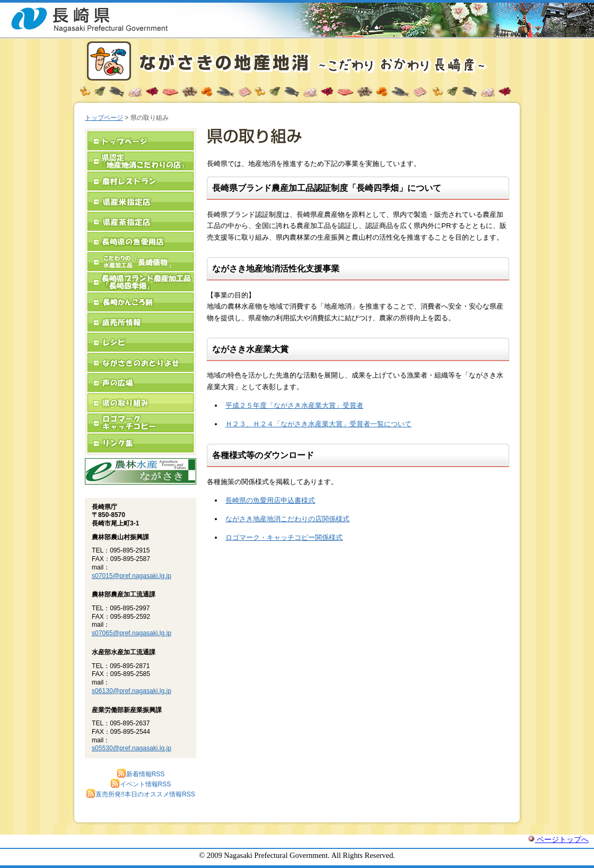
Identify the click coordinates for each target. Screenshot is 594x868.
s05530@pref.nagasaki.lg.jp (132, 748)
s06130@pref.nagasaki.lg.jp (132, 691)
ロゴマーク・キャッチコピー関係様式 (284, 537)
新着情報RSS (141, 774)
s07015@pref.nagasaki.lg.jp (132, 576)
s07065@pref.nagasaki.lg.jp (132, 633)
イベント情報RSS (141, 784)
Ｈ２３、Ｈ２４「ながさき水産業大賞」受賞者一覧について (318, 424)
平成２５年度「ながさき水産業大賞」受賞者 (294, 405)
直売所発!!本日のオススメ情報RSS (141, 794)
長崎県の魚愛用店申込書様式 (270, 500)
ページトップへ (558, 839)
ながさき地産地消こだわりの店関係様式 (287, 519)
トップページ (104, 118)
